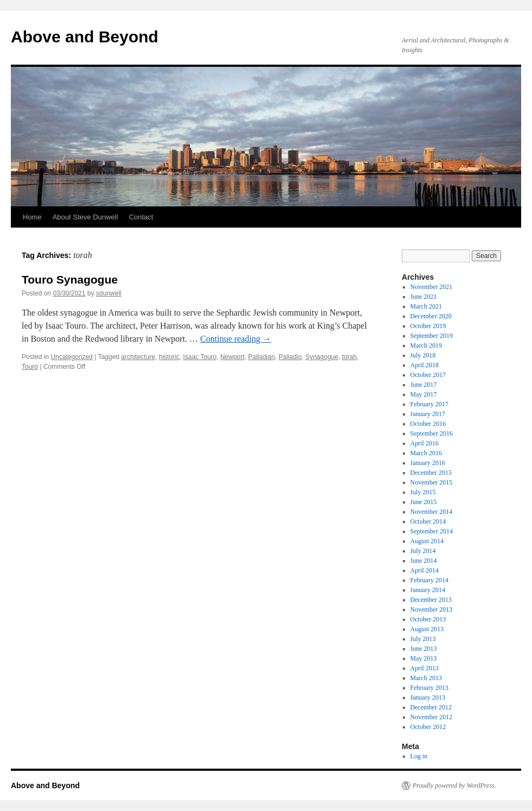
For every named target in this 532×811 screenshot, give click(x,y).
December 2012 (431, 707)
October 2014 (428, 521)
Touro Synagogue (70, 279)
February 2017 (429, 404)
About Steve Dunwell (85, 217)
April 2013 (425, 668)
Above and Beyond (85, 37)
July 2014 (423, 551)
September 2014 (432, 531)
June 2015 (424, 502)
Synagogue (322, 357)
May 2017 (424, 394)
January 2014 (428, 590)
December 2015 (431, 473)
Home (32, 217)
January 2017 (428, 414)
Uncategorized (71, 357)
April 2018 (425, 365)
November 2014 (432, 512)
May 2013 (424, 658)
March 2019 (426, 345)
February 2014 (429, 580)
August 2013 (427, 629)
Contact (141, 217)
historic (169, 357)
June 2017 (424, 385)
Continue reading (236, 339)
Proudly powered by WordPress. (454, 785)
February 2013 (429, 688)
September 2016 (432, 433)
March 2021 (426, 306)
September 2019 (432, 336)
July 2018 (423, 355)
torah (349, 357)
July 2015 (423, 492)
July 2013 (423, 639)
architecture (138, 357)
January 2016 (428, 463)
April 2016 (425, 443)
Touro (30, 367)
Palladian (261, 357)
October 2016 (428, 424)
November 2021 (432, 287)
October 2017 (428, 375)
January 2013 (428, 697)
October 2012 (428, 727)
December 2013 (431, 600)
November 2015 (432, 482)
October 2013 (428, 619)
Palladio (290, 357)
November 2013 (432, 609)
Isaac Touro (200, 357)
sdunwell (109, 293)
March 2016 (426, 453)
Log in (419, 756)
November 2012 (432, 717)
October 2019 (428, 326)
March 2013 (426, 678)
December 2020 (431, 316)
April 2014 (425, 570)
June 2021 (424, 297)
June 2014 (424, 561)
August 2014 (427, 541)
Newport (233, 357)
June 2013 (424, 649)
